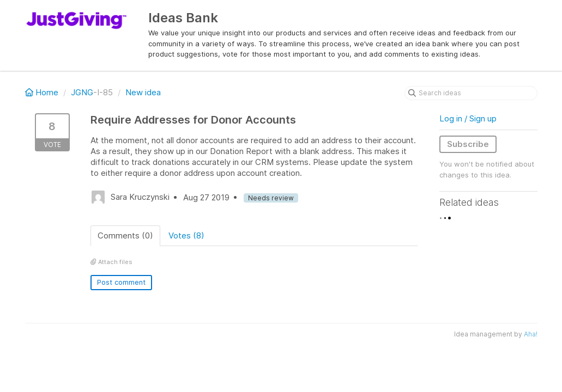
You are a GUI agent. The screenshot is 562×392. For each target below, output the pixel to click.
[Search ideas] (471, 93)
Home (43, 92)
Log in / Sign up (468, 118)
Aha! (531, 334)
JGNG (82, 92)
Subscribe (468, 144)
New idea (143, 92)
